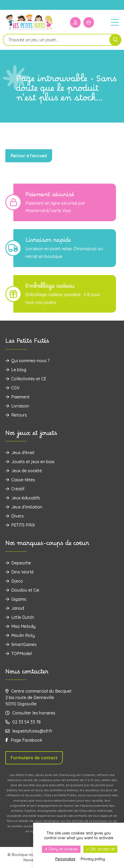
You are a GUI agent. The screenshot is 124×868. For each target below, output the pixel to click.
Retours (16, 415)
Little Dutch (20, 617)
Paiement (18, 397)
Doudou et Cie (22, 590)
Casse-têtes (20, 480)
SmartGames (21, 644)
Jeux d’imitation (24, 507)
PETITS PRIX (20, 525)
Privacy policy (93, 859)
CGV (13, 388)
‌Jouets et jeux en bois (30, 462)
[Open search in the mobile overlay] (62, 40)
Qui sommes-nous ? (28, 361)
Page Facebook (24, 740)
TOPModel (19, 653)
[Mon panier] (89, 22)
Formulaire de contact (34, 758)
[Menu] (115, 22)
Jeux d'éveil (20, 453)
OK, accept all (100, 849)
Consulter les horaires (30, 713)
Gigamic (16, 599)
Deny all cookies (61, 849)
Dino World (19, 572)
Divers (15, 516)
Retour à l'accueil (29, 156)
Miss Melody (20, 626)
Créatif (15, 489)
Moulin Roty (20, 635)
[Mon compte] (75, 22)
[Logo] (29, 30)
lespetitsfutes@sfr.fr (29, 731)
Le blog (16, 370)
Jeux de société (24, 471)
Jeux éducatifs (23, 498)
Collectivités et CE (26, 379)
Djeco (14, 581)
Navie (29, 860)
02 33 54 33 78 (23, 722)
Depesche (18, 563)
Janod (15, 608)
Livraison (17, 406)
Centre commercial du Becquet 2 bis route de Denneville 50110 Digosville (38, 697)
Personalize (65, 859)
